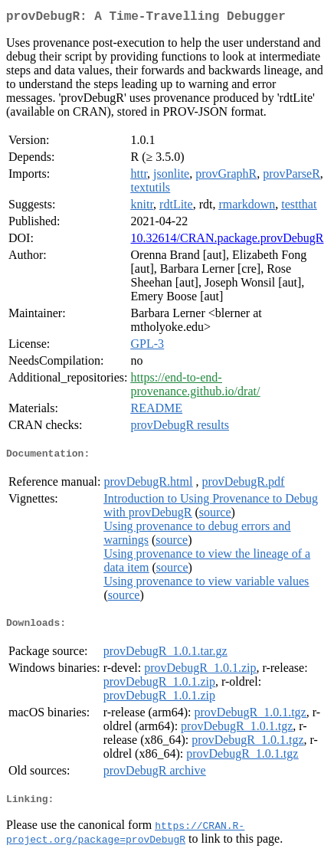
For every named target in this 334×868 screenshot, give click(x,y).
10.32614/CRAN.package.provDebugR (228, 241)
